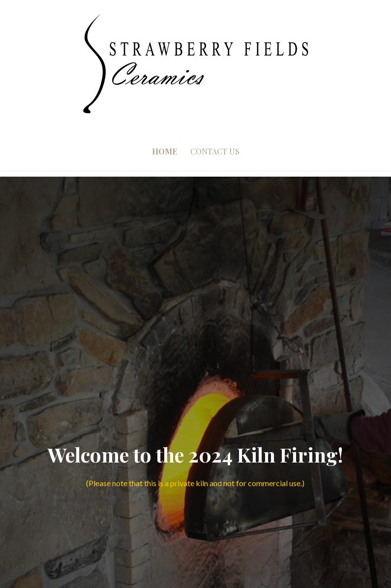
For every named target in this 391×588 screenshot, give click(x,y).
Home (165, 151)
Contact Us (215, 151)
